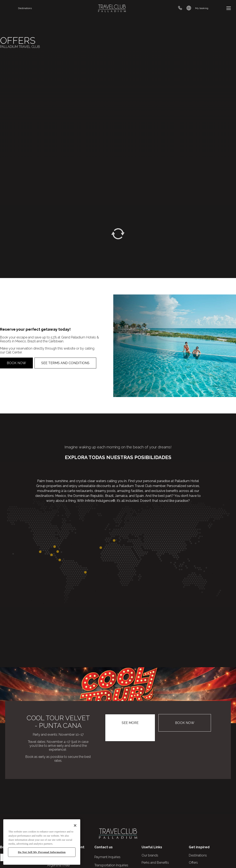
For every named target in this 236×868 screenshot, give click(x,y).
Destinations (25, 8)
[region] (42, 842)
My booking (202, 8)
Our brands (150, 855)
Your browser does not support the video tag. (118, 103)
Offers (193, 863)
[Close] (75, 825)
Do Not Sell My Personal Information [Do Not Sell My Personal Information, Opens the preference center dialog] (42, 852)
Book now (16, 363)
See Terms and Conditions (65, 363)
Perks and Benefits (155, 863)
